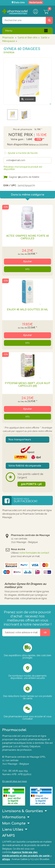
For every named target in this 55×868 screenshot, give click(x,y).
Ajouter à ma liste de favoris (22, 153)
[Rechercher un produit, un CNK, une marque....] (49, 20)
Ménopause (9, 41)
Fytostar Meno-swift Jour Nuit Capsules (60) (28, 385)
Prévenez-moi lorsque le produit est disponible (23, 168)
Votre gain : (18, 139)
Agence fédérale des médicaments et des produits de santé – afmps (27, 856)
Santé (44, 38)
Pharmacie (8, 38)
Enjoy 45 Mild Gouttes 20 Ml (27, 310)
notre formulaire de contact (34, 553)
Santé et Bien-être (28, 38)
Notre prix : (22, 135)
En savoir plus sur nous (15, 781)
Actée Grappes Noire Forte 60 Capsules (28, 237)
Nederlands (36, 2)
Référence (34, 145)
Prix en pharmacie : (23, 130)
